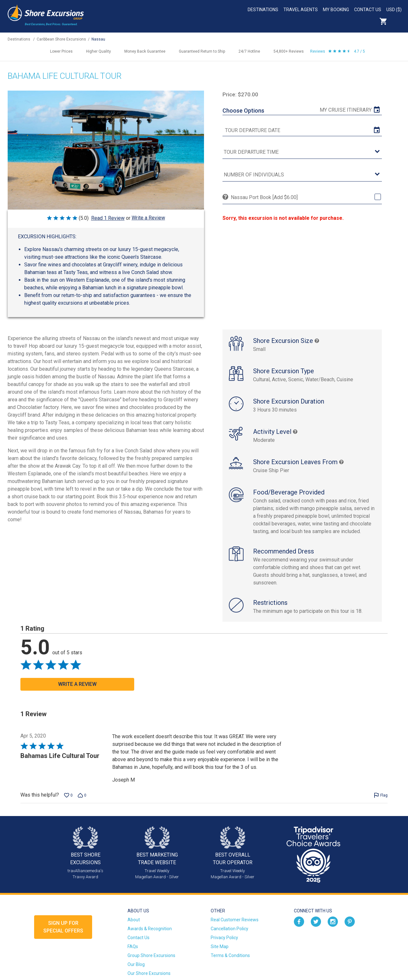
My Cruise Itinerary (346, 110)
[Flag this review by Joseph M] (381, 795)
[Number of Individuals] (302, 175)
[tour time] (302, 152)
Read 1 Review (108, 218)
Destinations (263, 10)
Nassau (98, 39)
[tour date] (302, 130)
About (134, 920)
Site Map (220, 947)
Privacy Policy (224, 938)
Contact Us (368, 10)
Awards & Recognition (150, 929)
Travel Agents (301, 10)
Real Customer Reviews (235, 920)
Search (397, 21)
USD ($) (394, 10)
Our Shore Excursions (149, 973)
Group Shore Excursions (151, 955)
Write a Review (148, 218)
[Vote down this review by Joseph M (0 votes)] (82, 795)
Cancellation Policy (229, 929)
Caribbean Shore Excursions (61, 39)
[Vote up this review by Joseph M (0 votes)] (68, 795)
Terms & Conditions (230, 955)
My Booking (336, 10)
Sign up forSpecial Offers (63, 927)
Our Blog (136, 964)
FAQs (133, 947)
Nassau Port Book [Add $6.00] (264, 197)
